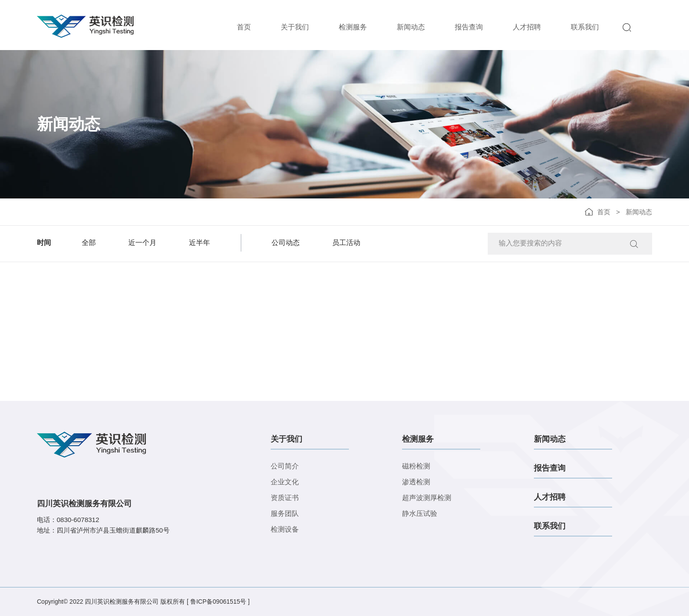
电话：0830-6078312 (68, 520)
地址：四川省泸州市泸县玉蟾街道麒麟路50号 (103, 530)
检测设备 (285, 529)
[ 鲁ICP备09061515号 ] (218, 602)
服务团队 (285, 513)
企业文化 (285, 482)
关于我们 (295, 27)
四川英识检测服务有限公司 (122, 602)
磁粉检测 (416, 466)
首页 (244, 27)
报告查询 (469, 27)
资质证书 (285, 498)
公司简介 (285, 466)
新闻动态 (411, 27)
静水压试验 (420, 513)
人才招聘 (527, 27)
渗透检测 (416, 482)
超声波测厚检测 (427, 498)
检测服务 (353, 27)
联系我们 (585, 27)
